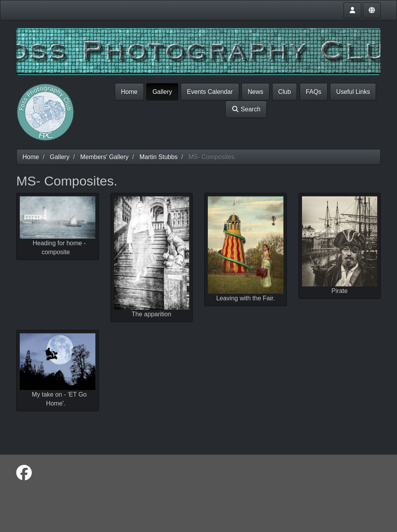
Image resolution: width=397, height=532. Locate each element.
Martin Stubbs (159, 157)
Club (285, 92)
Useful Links (353, 92)
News (255, 92)
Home (129, 92)
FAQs (314, 92)
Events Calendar (210, 92)
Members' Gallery (104, 157)
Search (246, 109)
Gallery (162, 92)
